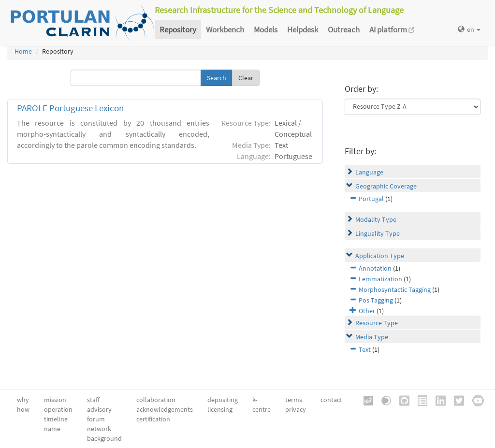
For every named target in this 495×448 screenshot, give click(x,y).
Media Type (372, 337)
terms (294, 400)
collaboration (156, 400)
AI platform (392, 29)
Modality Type (376, 219)
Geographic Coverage (386, 186)
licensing (220, 409)
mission (55, 400)
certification (153, 419)
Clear (246, 78)
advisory (99, 409)
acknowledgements (165, 409)
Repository (178, 29)
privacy (296, 409)
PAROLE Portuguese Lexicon (70, 108)
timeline (56, 419)
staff (93, 400)
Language (369, 172)
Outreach (344, 29)
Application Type (380, 256)
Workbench (225, 29)
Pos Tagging (376, 300)
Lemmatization (380, 279)
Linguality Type (378, 233)
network (99, 429)
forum (96, 419)
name (52, 429)
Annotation (375, 268)
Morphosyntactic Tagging (395, 289)
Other (367, 311)
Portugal (371, 199)
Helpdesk (303, 29)
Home (23, 51)
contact (331, 400)
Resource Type (377, 323)
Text (365, 349)
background (104, 438)
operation (58, 409)
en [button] (469, 29)
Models (266, 29)
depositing (223, 400)
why (23, 400)
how (23, 409)
